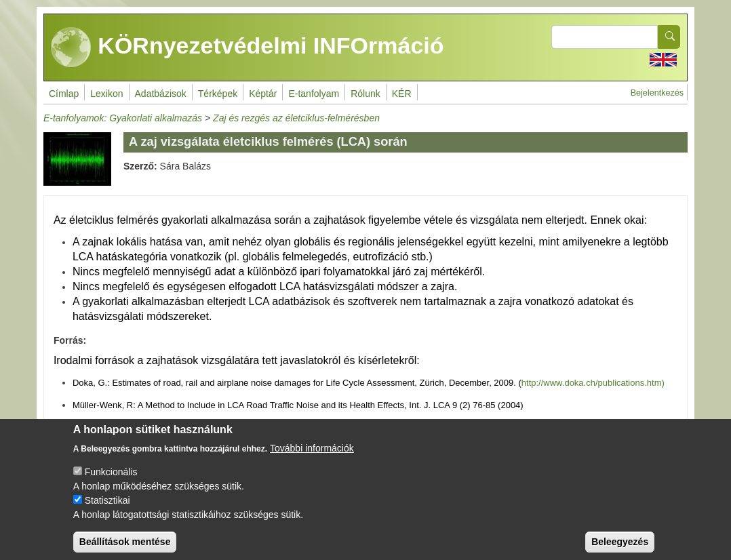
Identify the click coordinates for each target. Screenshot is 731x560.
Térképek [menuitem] (218, 94)
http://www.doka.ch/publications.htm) (593, 383)
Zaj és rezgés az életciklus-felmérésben (296, 118)
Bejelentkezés (657, 93)
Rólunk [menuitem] (365, 94)
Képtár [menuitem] (263, 94)
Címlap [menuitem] (64, 94)
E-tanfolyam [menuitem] (314, 94)
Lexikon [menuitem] (106, 94)
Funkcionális (111, 482)
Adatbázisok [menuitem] (161, 94)
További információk (312, 458)
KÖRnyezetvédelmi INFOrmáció (248, 47)
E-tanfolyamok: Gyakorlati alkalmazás (123, 118)
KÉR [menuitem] (402, 94)
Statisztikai (107, 511)
